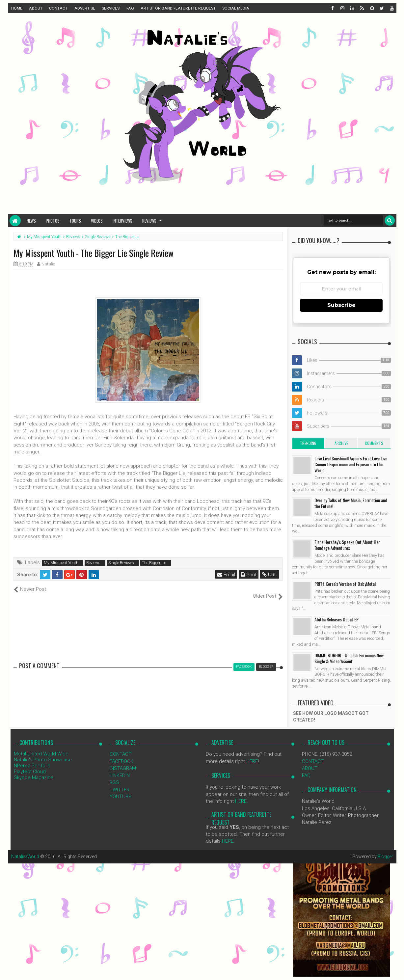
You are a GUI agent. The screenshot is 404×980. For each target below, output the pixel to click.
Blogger (385, 849)
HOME (17, 8)
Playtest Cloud (30, 765)
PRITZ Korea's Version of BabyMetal (345, 584)
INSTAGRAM (123, 761)
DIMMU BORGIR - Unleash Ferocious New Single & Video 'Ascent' (349, 658)
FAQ (130, 8)
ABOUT (36, 8)
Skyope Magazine (34, 771)
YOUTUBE (120, 790)
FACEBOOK (121, 754)
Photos (53, 221)
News (31, 221)
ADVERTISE (85, 8)
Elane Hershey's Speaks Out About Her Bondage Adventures (347, 545)
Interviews (122, 221)
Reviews (149, 221)
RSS (114, 776)
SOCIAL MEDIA (236, 8)
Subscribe (341, 305)
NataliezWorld (26, 849)
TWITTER (120, 782)
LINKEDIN (120, 768)
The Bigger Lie (154, 563)
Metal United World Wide (41, 747)
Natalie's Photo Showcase (43, 753)
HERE (252, 754)
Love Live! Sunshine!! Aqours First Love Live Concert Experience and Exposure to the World (351, 464)
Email (227, 575)
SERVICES (111, 8)
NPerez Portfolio (32, 759)
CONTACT (58, 8)
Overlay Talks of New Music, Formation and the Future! (351, 503)
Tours (75, 221)
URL (270, 575)
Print (249, 575)
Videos (97, 221)
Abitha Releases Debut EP (337, 619)
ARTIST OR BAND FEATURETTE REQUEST (178, 8)
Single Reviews (121, 563)
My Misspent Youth (61, 563)
